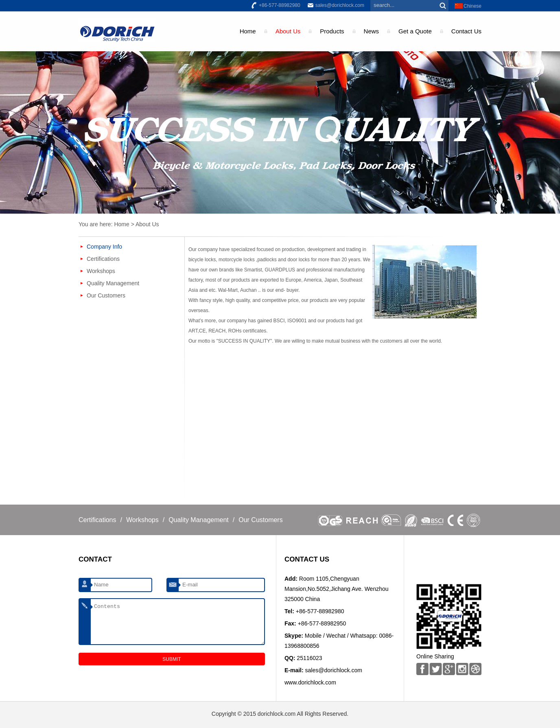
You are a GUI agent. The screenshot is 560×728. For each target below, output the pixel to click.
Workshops (101, 271)
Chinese (472, 6)
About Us (288, 31)
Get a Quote (415, 31)
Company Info (104, 247)
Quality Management (113, 283)
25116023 (309, 658)
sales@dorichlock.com (340, 5)
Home (248, 31)
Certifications (103, 259)
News (372, 31)
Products (332, 31)
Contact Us (466, 31)
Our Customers (106, 295)
